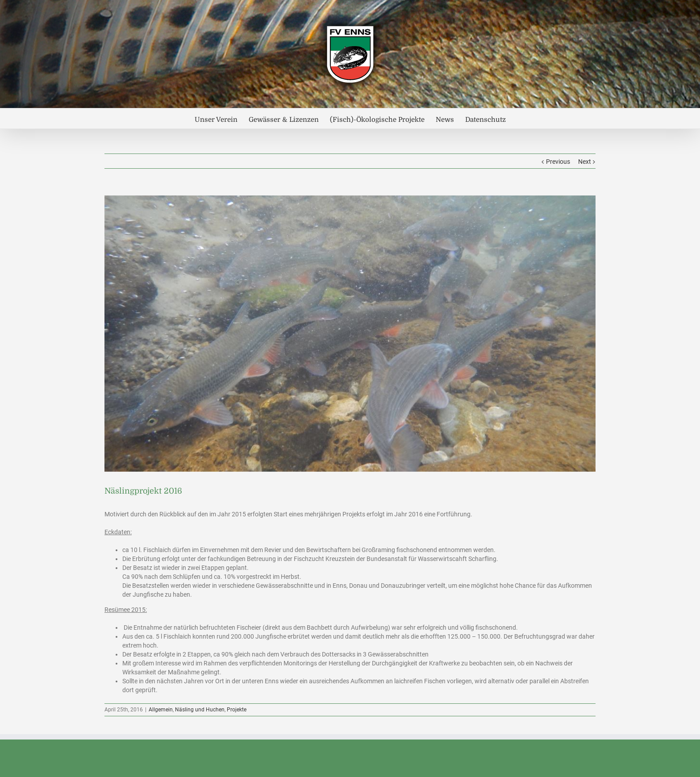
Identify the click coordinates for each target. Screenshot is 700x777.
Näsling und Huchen (200, 710)
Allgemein (161, 710)
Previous (558, 162)
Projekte (237, 710)
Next (585, 162)
